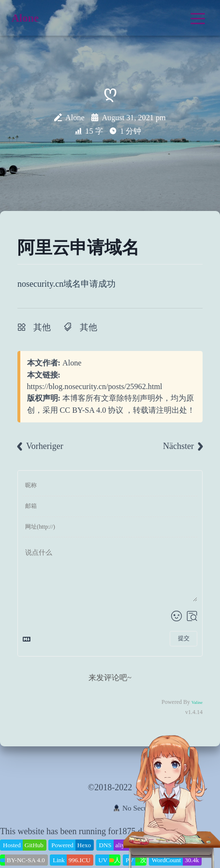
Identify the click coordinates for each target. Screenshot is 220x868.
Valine (197, 702)
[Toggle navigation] (198, 18)
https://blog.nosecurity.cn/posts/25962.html (95, 387)
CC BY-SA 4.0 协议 (92, 410)
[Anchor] (143, 248)
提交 (184, 638)
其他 (42, 327)
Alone (72, 363)
